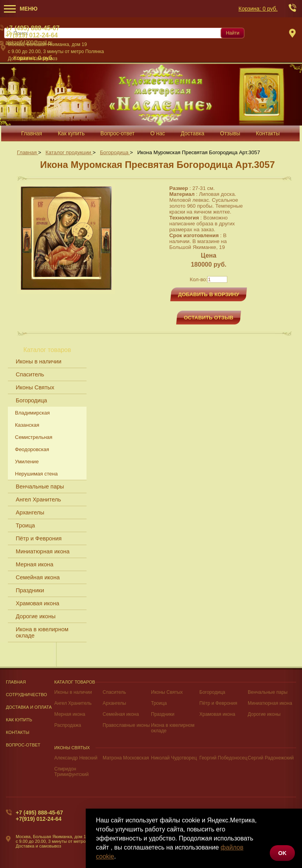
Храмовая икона (38, 603)
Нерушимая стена (36, 474)
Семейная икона (38, 577)
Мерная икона (34, 564)
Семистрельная (34, 437)
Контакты (18, 732)
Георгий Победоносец (223, 758)
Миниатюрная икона (43, 551)
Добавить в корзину (209, 294)
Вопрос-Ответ (23, 745)
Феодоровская (32, 449)
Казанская (27, 425)
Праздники (30, 590)
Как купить (19, 720)
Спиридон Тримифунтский (71, 772)
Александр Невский (76, 758)
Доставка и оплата (29, 707)
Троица (25, 525)
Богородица (31, 400)
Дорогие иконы (36, 616)
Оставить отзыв (209, 318)
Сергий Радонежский (271, 758)
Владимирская (32, 413)
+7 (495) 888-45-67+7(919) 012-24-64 (39, 816)
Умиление (27, 462)
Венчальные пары (40, 487)
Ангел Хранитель (38, 499)
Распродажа (68, 725)
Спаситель (30, 374)
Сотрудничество (27, 695)
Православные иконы (126, 725)
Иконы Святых (35, 387)
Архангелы (30, 512)
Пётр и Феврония (39, 538)
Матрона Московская (126, 758)
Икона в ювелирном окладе (42, 632)
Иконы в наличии (39, 361)
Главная (16, 682)
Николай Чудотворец (174, 758)
